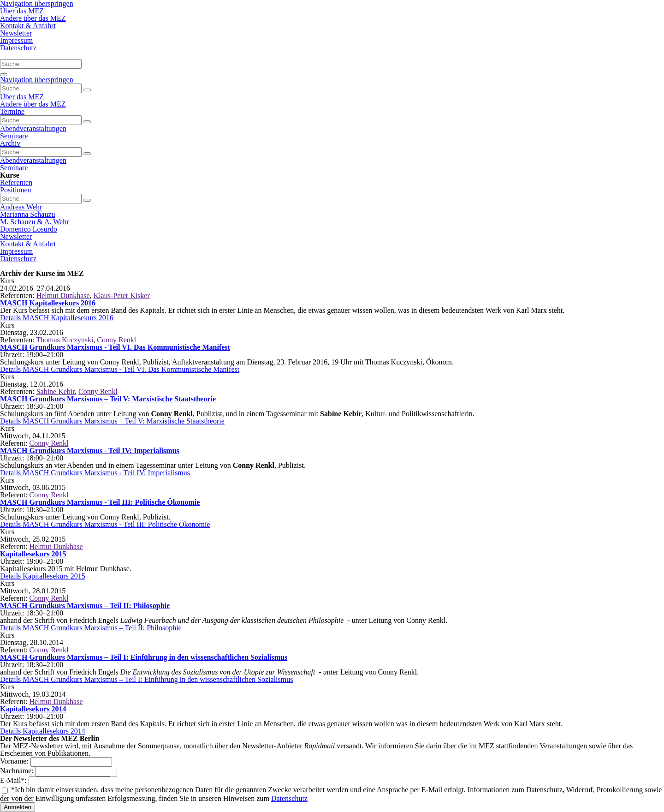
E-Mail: (14, 780)
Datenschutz (289, 798)
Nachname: (18, 771)
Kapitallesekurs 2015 (33, 554)
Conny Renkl (116, 340)
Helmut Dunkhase (63, 296)
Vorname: (15, 761)
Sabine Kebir (56, 391)
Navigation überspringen (37, 80)
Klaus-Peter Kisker (122, 296)
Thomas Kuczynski (65, 340)
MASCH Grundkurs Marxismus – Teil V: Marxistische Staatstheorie (108, 399)
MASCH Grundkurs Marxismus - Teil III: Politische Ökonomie (100, 502)
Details (57, 318)
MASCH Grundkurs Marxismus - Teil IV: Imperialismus (90, 451)
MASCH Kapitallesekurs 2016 (48, 303)
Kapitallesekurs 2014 (33, 709)
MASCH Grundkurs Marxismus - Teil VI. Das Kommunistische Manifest (115, 347)
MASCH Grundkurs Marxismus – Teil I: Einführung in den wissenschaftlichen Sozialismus (144, 657)
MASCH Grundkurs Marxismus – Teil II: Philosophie (85, 606)
